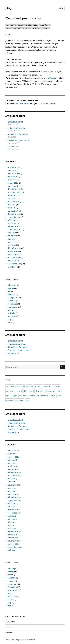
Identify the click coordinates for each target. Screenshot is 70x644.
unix (59, 396)
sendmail (23, 396)
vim (9, 322)
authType (21, 386)
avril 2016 (12, 198)
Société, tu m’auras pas (18, 134)
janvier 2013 (13, 211)
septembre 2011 (14, 230)
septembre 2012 (15, 217)
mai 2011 (11, 242)
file (26, 391)
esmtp (19, 391)
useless (10, 400)
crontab (10, 391)
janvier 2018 (13, 186)
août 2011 (12, 233)
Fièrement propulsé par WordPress (23, 640)
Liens (8, 627)
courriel (56, 386)
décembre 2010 (14, 248)
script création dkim (17, 128)
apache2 (10, 386)
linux (60, 391)
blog (8, 8)
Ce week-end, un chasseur (19, 140)
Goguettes (14, 298)
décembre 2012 (14, 214)
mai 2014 (12, 205)
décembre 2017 (14, 189)
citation (38, 386)
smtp (33, 396)
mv (8, 396)
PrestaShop (48, 72)
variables (19, 400)
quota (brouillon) (15, 122)
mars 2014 (12, 208)
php (9, 310)
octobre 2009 (14, 261)
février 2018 (13, 183)
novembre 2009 (15, 258)
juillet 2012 (12, 220)
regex (14, 396)
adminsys (12, 285)
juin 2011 (11, 239)
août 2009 (12, 267)
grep (32, 391)
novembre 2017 (14, 192)
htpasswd (51, 391)
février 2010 (13, 251)
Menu (61, 8)
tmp (9, 319)
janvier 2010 (13, 254)
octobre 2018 (13, 174)
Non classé (12, 307)
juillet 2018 (12, 177)
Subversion (13, 316)
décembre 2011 (14, 226)
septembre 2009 (15, 264)
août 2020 (12, 170)
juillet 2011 (12, 236)
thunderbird (43, 396)
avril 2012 (12, 223)
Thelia (13, 313)
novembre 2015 (14, 202)
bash (10, 291)
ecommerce (13, 304)
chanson (11, 295)
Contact (9, 633)
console (11, 301)
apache (11, 288)
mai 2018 (12, 180)
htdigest (40, 391)
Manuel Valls (13, 147)
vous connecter (22, 104)
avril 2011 (12, 245)
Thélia (52, 78)
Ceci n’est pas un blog (16, 616)
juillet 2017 (12, 195)
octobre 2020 (13, 167)
